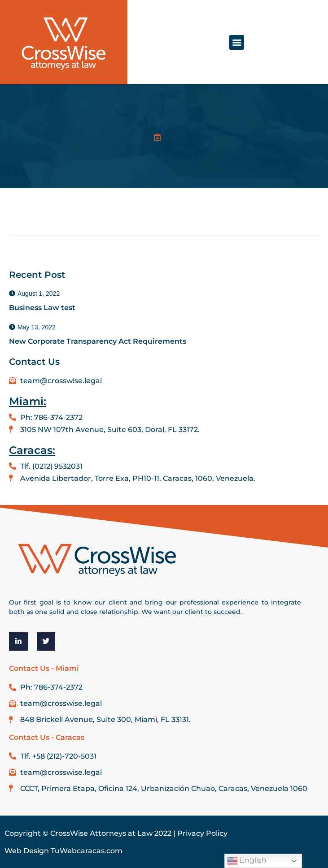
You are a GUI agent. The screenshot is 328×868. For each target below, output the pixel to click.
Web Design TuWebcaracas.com (63, 851)
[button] (237, 42)
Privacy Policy (202, 833)
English (247, 861)
